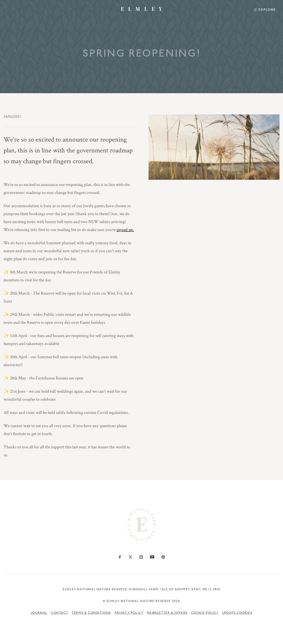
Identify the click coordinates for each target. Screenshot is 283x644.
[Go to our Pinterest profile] (163, 557)
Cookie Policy (205, 613)
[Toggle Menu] (265, 10)
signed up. (125, 229)
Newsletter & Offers (167, 613)
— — (142, 41)
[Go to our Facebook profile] (120, 557)
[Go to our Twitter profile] (130, 557)
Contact (59, 613)
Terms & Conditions (91, 613)
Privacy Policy (129, 613)
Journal (39, 613)
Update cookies (237, 613)
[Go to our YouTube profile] (152, 557)
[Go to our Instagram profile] (141, 557)
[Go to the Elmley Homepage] (141, 9)
